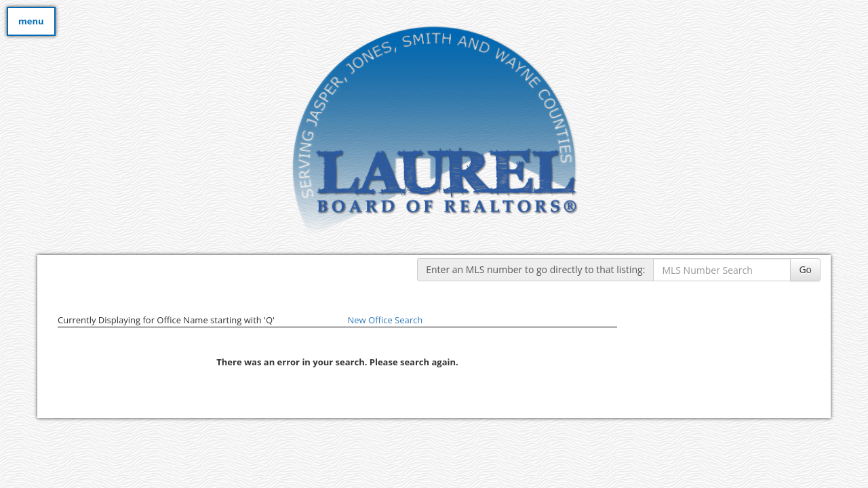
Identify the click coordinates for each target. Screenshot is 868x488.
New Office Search (386, 320)
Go (805, 269)
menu (31, 21)
